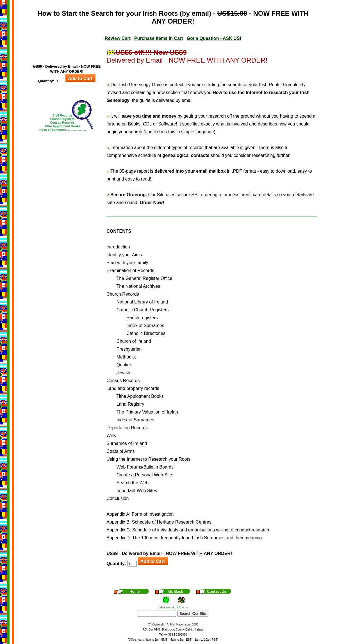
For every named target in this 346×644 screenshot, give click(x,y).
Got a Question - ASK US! (214, 38)
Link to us (182, 607)
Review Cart (118, 38)
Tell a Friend (166, 607)
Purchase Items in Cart (159, 38)
